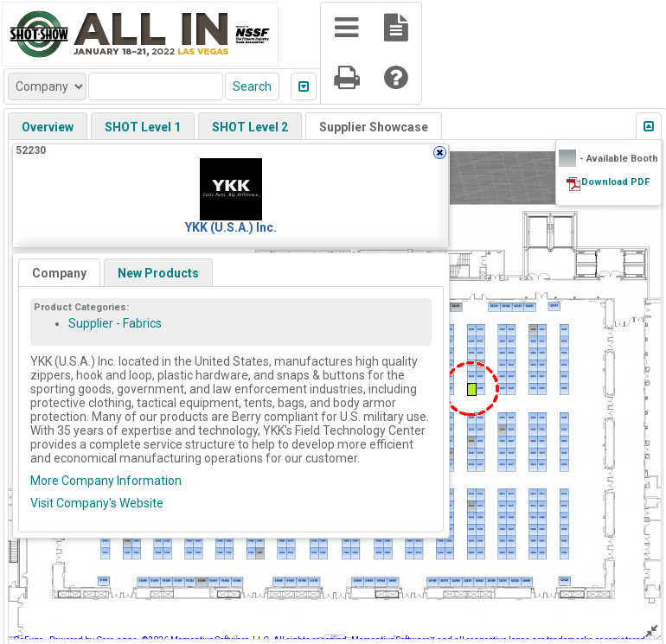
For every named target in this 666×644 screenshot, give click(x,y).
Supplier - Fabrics (115, 323)
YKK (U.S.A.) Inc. (231, 227)
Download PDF (615, 182)
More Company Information (106, 481)
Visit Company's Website (97, 503)
